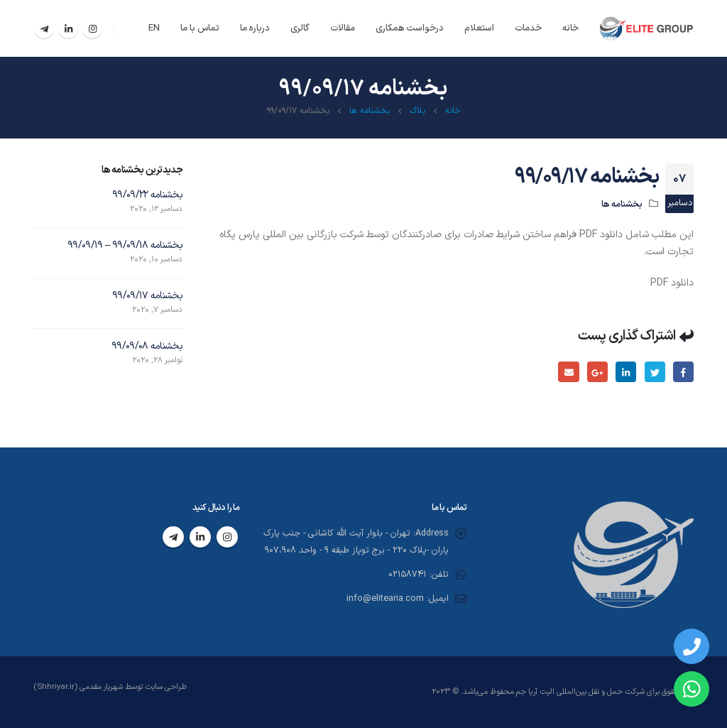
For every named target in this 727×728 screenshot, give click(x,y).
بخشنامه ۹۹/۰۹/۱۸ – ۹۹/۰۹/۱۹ (125, 245)
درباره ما (255, 28)
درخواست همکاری (410, 28)
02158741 (406, 575)
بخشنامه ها (622, 203)
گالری (300, 28)
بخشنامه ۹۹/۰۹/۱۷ (147, 296)
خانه (570, 28)
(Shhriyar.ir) (55, 687)
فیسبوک (683, 372)
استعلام (479, 28)
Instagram (227, 538)
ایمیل (568, 372)
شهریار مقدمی (102, 687)
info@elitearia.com (384, 599)
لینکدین (626, 372)
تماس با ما (200, 28)
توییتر (654, 372)
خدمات (528, 28)
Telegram (173, 538)
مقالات (343, 28)
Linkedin (200, 538)
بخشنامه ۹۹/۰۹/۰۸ (147, 346)
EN (154, 28)
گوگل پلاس (597, 372)
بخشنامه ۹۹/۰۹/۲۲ (147, 195)
